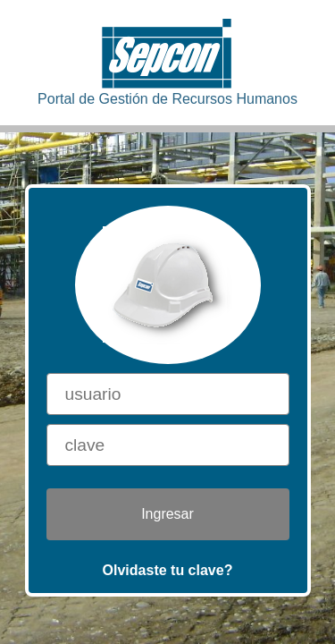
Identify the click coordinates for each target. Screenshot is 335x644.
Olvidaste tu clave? (168, 570)
